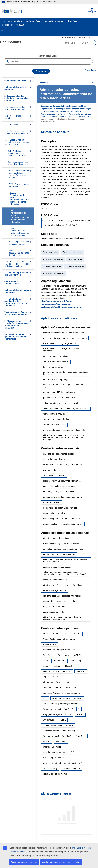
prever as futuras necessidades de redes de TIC (64, 430)
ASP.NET (76, 634)
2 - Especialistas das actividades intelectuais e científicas (17, 98)
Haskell (68, 666)
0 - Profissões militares (15, 81)
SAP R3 (80, 715)
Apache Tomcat (50, 644)
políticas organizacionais (54, 758)
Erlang (46, 666)
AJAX (56, 634)
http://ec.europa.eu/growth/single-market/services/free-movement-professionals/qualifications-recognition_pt (62, 304)
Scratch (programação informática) (58, 725)
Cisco (45, 661)
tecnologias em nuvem (73, 524)
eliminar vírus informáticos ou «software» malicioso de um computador (65, 560)
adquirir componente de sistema (57, 538)
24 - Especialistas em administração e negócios (17, 132)
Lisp (45, 677)
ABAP (45, 634)
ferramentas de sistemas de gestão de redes (63, 465)
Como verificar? (48, 2)
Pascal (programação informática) (67, 698)
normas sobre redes (52, 502)
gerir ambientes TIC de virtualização (59, 392)
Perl (44, 704)
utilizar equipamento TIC (54, 612)
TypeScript (81, 736)
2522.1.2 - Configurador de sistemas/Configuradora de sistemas (20, 232)
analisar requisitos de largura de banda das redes (65, 338)
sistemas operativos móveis (55, 774)
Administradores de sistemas (53, 114)
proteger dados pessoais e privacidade (60, 601)
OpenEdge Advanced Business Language (61, 693)
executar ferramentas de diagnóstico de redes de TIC (64, 386)
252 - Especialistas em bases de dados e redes (18, 163)
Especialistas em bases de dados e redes (62, 111)
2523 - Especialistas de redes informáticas (19, 243)
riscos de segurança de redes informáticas (62, 519)
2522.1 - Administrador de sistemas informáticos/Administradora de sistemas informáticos (20, 198)
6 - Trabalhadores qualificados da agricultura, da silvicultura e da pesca (17, 302)
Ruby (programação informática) (57, 715)
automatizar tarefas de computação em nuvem (63, 549)
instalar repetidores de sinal (55, 580)
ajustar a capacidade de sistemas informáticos (63, 333)
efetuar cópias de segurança (55, 380)
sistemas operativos (71, 768)
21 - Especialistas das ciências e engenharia (15, 108)
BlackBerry (48, 655)
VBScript (47, 742)
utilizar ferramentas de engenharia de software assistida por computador (63, 618)
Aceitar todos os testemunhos (24, 862)
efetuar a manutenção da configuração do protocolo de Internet (66, 373)
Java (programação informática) (57, 671)
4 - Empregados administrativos (12, 283)
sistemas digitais (50, 524)
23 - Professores (13, 125)
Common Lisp (75, 661)
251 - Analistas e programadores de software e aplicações (17, 153)
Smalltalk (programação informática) (59, 731)
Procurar (41, 71)
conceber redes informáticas (55, 356)
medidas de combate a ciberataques (59, 486)
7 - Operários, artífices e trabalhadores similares (16, 313)
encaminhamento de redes (55, 459)
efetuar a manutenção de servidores (59, 554)
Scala (63, 720)
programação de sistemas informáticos (60, 508)
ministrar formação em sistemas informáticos (63, 585)
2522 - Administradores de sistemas (19, 185)
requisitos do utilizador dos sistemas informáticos (64, 763)
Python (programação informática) (58, 709)
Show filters (90, 70)
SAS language (49, 720)
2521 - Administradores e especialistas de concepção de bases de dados (19, 174)
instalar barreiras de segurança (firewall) (61, 403)
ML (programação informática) (56, 682)
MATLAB (56, 677)
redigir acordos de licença (54, 607)
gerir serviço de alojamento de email (59, 398)
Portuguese (92, 10)
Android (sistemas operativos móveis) (59, 639)
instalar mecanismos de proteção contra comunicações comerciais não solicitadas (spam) (64, 573)
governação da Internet (53, 470)
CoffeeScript (58, 661)
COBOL (78, 655)
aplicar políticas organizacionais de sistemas (62, 544)
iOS (72, 752)
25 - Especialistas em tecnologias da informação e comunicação (17, 142)
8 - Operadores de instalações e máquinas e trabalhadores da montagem (17, 324)
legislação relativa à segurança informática (62, 481)
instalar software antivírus (54, 414)
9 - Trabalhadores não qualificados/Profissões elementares (16, 337)
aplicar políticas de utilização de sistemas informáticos (61, 350)
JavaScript (81, 671)
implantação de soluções (54, 475)
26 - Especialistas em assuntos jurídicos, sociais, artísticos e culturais (17, 264)
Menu (2, 31)
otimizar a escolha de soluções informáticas (62, 596)
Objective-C (71, 688)
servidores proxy (50, 768)
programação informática (54, 513)
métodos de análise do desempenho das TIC (63, 497)
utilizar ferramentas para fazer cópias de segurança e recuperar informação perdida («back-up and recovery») (66, 437)
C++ (67, 655)
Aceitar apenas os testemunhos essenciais (61, 862)
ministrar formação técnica (54, 590)
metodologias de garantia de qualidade (60, 492)
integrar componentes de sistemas (58, 419)
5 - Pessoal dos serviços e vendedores (17, 291)
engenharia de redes (52, 747)
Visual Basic (61, 742)
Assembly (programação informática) (59, 650)
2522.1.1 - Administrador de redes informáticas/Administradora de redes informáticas (20, 216)
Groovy (57, 666)
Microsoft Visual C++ (52, 688)
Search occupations (48, 56)
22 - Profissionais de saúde (15, 117)
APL (65, 634)
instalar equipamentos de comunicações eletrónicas (66, 408)
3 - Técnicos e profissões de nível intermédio (16, 274)
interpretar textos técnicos (54, 425)
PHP (45, 698)
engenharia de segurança (54, 752)
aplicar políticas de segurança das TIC (60, 343)
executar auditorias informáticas (57, 567)
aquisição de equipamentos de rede (59, 454)
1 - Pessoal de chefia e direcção (15, 88)
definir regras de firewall (53, 367)
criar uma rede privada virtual (56, 362)
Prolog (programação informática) (66, 704)
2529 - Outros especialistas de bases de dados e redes (19, 253)
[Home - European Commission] (14, 11)
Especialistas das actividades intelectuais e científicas (64, 106)
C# (59, 655)
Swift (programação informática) (57, 736)
